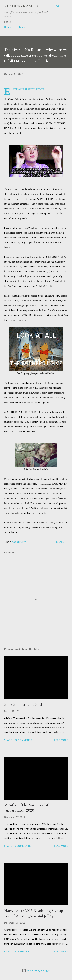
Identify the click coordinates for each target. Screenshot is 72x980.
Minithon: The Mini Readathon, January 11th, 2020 (30, 807)
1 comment (22, 952)
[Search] (58, 6)
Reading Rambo (21, 6)
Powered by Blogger (36, 971)
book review (19, 542)
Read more (61, 740)
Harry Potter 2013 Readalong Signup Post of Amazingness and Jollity (34, 913)
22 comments (23, 740)
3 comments (23, 846)
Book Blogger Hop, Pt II (23, 704)
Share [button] (60, 542)
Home (7, 27)
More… (23, 27)
